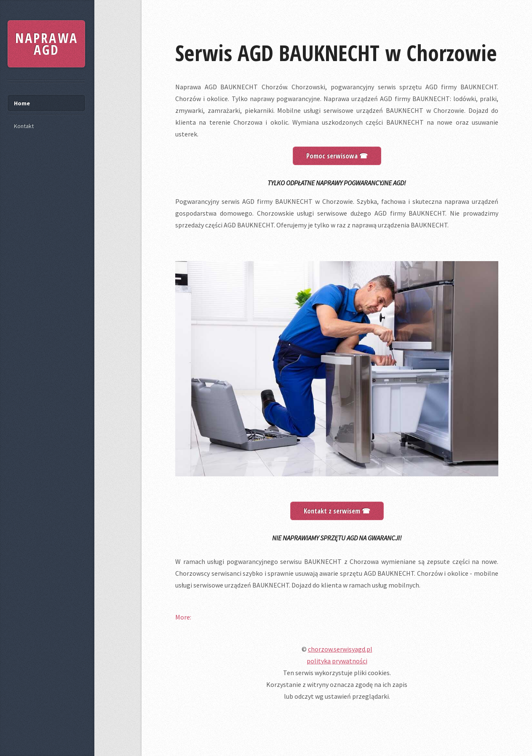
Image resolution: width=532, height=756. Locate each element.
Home (22, 103)
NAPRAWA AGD (47, 44)
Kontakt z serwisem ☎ (337, 511)
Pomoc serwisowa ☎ (337, 156)
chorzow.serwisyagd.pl (340, 649)
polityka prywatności (337, 661)
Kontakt (24, 126)
